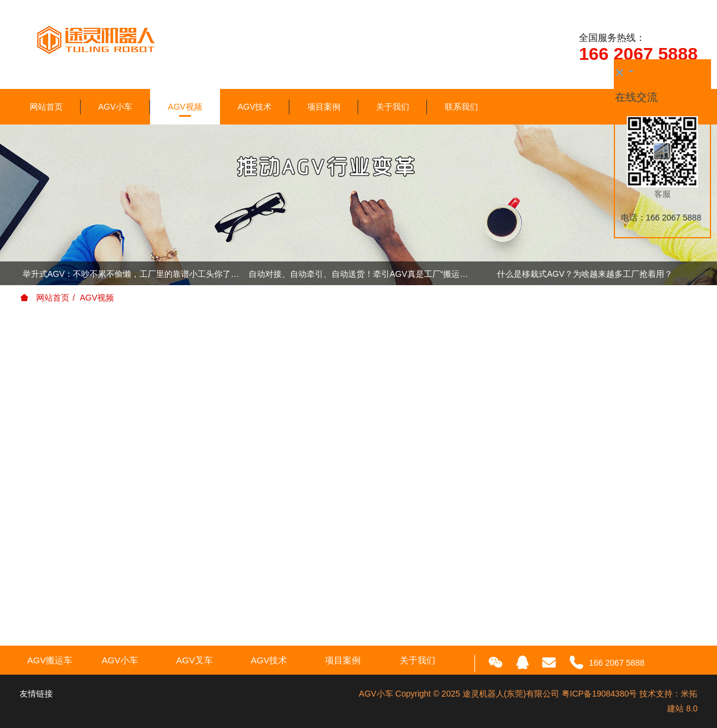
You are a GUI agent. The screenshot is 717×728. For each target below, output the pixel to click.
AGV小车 (116, 107)
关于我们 (393, 107)
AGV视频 (185, 107)
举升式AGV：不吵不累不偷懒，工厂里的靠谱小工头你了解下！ (133, 274)
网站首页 (46, 107)
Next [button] (691, 273)
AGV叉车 (195, 660)
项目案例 (324, 107)
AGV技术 (255, 107)
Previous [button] (26, 273)
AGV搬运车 (50, 660)
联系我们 (461, 107)
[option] (359, 276)
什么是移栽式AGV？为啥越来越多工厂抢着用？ (585, 274)
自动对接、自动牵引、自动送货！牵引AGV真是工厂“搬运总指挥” (358, 274)
